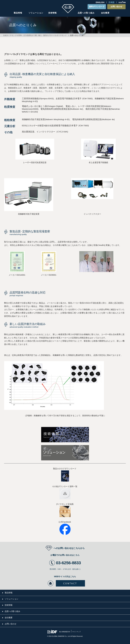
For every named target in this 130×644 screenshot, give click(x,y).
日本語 (111, 2)
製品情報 (18, 13)
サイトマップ (77, 632)
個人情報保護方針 (65, 632)
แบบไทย (122, 2)
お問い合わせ (116, 7)
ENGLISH (100, 2)
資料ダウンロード (97, 7)
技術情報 (53, 13)
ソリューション (36, 13)
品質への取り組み (86, 13)
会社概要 (105, 13)
